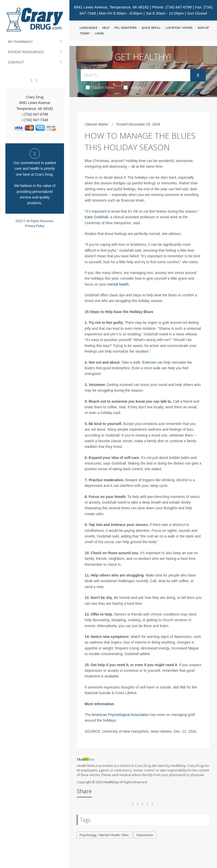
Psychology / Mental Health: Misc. (105, 835)
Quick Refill (151, 28)
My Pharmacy (20, 42)
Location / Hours (179, 28)
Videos (133, 87)
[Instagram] (37, 81)
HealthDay (111, 782)
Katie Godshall (96, 217)
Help (106, 28)
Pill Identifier (125, 28)
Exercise (149, 362)
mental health (118, 284)
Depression (145, 835)
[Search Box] (135, 75)
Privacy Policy (35, 226)
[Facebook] (32, 81)
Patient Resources (26, 52)
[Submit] (198, 75)
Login (99, 33)
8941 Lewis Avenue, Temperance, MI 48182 (111, 7)
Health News (100, 87)
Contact (16, 62)
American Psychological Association (120, 715)
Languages (88, 28)
